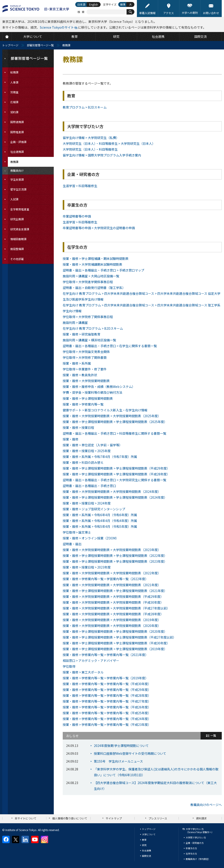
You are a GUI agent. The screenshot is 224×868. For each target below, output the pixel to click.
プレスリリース (158, 818)
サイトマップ (114, 818)
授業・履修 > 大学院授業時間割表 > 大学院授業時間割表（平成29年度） (113, 596)
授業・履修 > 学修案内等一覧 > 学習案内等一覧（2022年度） (106, 579)
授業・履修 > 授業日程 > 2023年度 (87, 567)
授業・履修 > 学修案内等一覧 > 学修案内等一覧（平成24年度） (107, 719)
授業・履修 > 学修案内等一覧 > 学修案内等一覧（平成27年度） (107, 701)
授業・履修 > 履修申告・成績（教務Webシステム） (99, 387)
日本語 (81, 4)
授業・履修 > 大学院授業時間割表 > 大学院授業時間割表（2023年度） (112, 550)
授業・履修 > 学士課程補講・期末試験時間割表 (96, 259)
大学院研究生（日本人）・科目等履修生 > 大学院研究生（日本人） (109, 143)
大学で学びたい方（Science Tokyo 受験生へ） (200, 831)
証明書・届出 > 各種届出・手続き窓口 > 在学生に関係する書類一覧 (110, 346)
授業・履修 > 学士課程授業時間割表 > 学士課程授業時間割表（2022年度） (115, 556)
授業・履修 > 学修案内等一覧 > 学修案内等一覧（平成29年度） (107, 690)
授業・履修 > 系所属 (77, 363)
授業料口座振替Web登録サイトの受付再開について (130, 753)
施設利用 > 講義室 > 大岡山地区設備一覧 (91, 276)
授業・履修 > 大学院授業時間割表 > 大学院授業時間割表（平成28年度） (113, 614)
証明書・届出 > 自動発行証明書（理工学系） (94, 288)
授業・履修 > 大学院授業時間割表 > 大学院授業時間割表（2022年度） (112, 573)
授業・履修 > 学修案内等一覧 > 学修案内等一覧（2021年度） (106, 655)
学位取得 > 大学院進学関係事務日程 (88, 282)
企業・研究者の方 (195, 843)
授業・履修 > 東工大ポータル (83, 672)
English (94, 4)
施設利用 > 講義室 (75, 323)
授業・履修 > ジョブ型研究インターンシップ (94, 509)
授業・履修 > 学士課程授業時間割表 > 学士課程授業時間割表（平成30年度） (116, 643)
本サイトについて (26, 818)
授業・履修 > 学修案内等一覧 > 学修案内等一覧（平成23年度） (107, 725)
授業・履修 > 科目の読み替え (83, 462)
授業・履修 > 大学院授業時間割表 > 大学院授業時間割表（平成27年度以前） (116, 608)
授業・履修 (71, 439)
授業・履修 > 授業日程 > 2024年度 (87, 503)
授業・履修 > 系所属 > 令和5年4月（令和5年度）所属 (100, 526)
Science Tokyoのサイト (57, 27)
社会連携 (146, 850)
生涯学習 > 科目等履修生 (80, 186)
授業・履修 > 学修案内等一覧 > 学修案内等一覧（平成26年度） (107, 707)
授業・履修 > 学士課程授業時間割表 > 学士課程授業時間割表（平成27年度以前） (119, 637)
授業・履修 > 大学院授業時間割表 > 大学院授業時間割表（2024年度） (112, 492)
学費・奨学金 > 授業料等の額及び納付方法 (93, 392)
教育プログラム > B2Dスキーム (85, 107)
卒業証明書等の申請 (77, 216)
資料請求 (201, 818)
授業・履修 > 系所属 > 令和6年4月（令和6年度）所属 (100, 515)
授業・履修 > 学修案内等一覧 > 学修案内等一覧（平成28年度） (107, 695)
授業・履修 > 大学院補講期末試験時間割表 (93, 264)
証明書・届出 (72, 544)
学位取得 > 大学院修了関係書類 (85, 357)
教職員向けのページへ (206, 805)
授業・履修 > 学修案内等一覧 (83, 404)
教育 (144, 840)
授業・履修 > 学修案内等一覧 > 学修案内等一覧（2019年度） (106, 678)
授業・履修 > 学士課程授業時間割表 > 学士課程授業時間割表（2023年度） (115, 561)
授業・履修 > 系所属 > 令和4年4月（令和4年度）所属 (100, 521)
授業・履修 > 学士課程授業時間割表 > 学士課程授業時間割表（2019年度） (115, 649)
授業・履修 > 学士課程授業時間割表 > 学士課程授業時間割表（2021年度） (115, 591)
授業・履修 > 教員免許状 (80, 375)
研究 (144, 845)
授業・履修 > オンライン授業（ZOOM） (91, 538)
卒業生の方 (191, 848)
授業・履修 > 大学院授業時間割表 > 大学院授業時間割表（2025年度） (112, 416)
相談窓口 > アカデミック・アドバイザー (91, 661)
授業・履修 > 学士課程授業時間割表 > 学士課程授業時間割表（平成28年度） (116, 474)
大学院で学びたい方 (196, 837)
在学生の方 (191, 854)
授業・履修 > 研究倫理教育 (82, 334)
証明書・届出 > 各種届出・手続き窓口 (89, 486)
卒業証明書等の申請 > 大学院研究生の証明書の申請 (99, 228)
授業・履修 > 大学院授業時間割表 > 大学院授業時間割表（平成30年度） (113, 602)
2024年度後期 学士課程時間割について (121, 746)
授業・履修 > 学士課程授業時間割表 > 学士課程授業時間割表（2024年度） (115, 497)
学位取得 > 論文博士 (77, 532)
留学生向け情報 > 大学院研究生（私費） (91, 138)
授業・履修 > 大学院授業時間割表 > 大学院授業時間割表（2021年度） (112, 585)
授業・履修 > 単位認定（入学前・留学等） (93, 445)
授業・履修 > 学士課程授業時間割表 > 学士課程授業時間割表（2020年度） (115, 631)
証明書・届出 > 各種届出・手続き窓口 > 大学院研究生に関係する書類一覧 (114, 480)
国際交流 (146, 856)
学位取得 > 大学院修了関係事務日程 (88, 317)
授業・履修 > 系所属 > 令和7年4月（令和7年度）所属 (100, 457)
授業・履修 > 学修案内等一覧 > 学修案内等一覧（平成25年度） (107, 713)
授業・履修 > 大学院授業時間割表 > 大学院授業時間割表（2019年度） (112, 620)
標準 (123, 4)
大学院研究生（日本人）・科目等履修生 (90, 149)
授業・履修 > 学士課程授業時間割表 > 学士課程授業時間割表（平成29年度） (116, 468)
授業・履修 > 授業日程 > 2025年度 (87, 451)
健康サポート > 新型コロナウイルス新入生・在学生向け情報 (105, 410)
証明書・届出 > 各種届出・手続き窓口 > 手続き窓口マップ (103, 270)
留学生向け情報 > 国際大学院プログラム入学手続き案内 (102, 155)
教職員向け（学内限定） (198, 859)
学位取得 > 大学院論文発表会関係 (86, 352)
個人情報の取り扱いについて (70, 818)
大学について (149, 834)
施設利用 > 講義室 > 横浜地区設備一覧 (89, 340)
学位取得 (69, 666)
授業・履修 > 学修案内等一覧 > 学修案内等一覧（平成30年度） (107, 684)
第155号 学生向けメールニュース (118, 761)
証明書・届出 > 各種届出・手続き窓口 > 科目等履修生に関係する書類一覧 (114, 433)
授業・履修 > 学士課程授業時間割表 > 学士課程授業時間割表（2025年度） (115, 422)
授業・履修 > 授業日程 (78, 428)
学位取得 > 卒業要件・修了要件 (85, 369)
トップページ (10, 45)
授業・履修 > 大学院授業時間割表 (86, 381)
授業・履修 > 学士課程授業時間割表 (88, 398)
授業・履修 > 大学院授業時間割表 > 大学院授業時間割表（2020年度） (112, 626)
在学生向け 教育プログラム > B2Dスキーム (93, 328)
